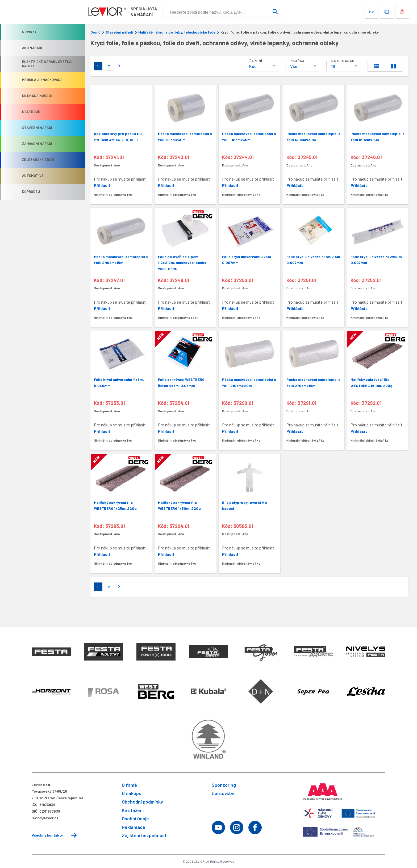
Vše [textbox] (294, 66)
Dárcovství (223, 793)
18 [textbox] (333, 66)
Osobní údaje (135, 818)
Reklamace (134, 827)
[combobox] (262, 66)
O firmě (129, 785)
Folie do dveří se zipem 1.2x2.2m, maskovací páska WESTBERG (182, 263)
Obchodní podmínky (142, 802)
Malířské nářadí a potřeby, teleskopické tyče (177, 32)
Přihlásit (102, 185)
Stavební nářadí (119, 32)
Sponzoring (224, 785)
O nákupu (132, 793)
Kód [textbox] (253, 66)
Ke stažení (133, 810)
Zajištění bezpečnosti (145, 835)
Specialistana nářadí (146, 12)
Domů (95, 32)
